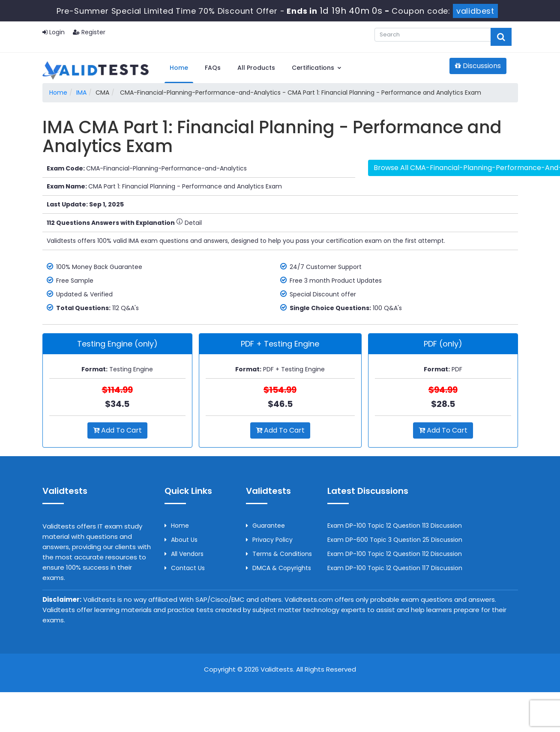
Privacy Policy (269, 540)
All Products (256, 68)
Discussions (478, 66)
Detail (189, 223)
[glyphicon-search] (501, 37)
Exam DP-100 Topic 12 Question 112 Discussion (395, 554)
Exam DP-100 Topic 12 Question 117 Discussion (395, 568)
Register (89, 32)
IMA (81, 93)
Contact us (185, 568)
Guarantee (265, 526)
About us (181, 540)
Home (179, 68)
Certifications (317, 68)
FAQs (213, 68)
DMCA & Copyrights (279, 568)
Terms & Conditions (279, 554)
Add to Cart (117, 430)
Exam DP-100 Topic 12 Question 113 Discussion (395, 526)
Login (54, 32)
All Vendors (184, 554)
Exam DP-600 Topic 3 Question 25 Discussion (395, 540)
